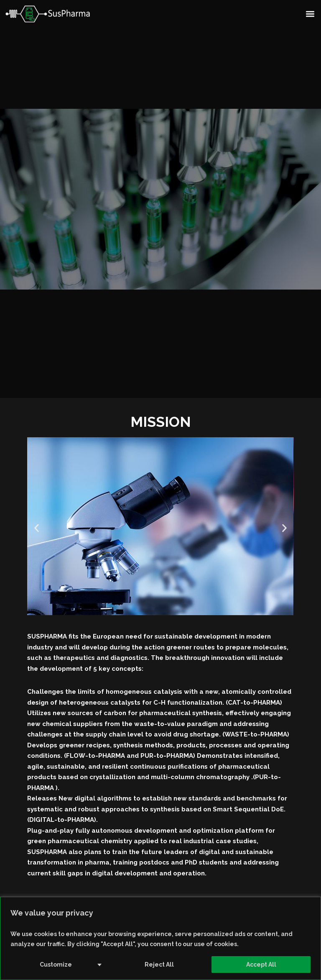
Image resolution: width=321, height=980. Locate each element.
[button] (310, 14)
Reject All (159, 965)
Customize (56, 965)
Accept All (261, 965)
